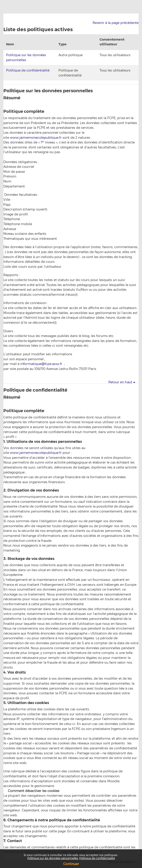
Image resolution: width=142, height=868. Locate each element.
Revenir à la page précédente (116, 23)
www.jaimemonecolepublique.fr (36, 138)
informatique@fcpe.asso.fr (41, 364)
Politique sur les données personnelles (48, 91)
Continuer (71, 864)
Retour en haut (123, 382)
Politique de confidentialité (28, 70)
